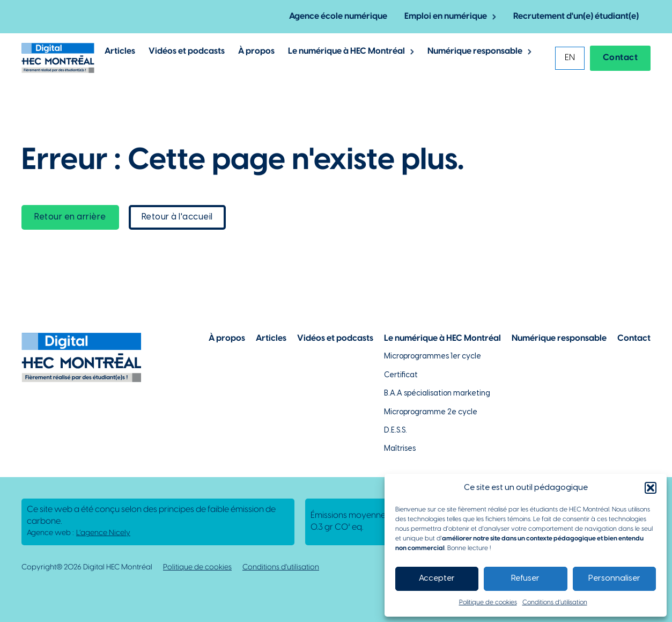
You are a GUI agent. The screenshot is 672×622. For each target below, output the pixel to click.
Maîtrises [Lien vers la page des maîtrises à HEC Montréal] (400, 449)
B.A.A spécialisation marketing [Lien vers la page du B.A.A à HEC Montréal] (437, 394)
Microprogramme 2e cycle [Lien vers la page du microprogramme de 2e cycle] (431, 412)
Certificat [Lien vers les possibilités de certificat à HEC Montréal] (401, 375)
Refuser (525, 579)
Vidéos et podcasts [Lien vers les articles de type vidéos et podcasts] (187, 51)
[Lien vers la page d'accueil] (58, 58)
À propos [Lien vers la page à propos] (227, 338)
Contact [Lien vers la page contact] (621, 58)
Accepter (437, 579)
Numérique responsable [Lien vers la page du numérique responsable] (559, 338)
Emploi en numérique (446, 16)
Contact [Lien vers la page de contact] (634, 338)
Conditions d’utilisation (555, 602)
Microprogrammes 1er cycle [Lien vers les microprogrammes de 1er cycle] (433, 357)
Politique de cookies (488, 602)
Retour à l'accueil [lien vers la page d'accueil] (177, 217)
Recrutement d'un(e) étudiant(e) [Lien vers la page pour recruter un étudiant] (576, 16)
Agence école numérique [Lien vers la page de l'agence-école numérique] (338, 16)
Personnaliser (614, 579)
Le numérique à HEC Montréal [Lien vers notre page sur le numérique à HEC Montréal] (442, 338)
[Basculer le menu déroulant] (494, 17)
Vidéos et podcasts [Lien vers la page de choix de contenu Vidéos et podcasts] (335, 338)
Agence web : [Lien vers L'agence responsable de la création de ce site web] (79, 533)
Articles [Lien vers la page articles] (271, 338)
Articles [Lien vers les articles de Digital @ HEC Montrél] (120, 51)
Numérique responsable (475, 51)
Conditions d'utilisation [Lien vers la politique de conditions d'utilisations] (281, 568)
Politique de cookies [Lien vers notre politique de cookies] (197, 568)
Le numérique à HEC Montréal (346, 51)
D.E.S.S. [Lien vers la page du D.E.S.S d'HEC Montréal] (396, 431)
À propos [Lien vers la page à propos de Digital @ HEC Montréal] (256, 51)
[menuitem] (570, 58)
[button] (651, 488)
